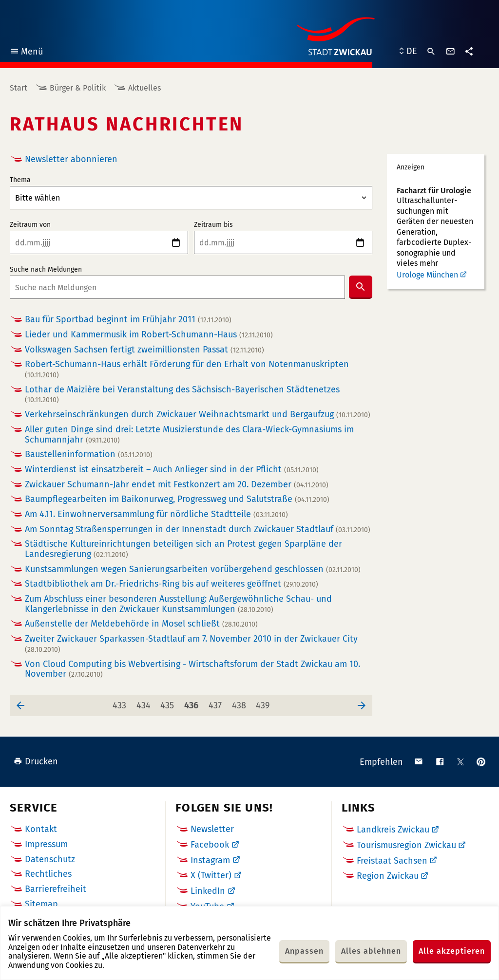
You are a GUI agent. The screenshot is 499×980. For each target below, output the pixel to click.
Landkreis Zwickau (393, 830)
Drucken (36, 761)
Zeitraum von (30, 225)
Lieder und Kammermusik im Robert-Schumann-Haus (149, 335)
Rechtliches (48, 874)
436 (193, 703)
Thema (20, 180)
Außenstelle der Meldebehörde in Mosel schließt (141, 624)
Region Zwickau (388, 876)
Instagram (210, 860)
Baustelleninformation (89, 454)
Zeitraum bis (213, 225)
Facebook (210, 845)
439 (264, 703)
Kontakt (41, 829)
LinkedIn (208, 891)
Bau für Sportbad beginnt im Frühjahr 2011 (128, 320)
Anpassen (304, 951)
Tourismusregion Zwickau (406, 845)
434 (145, 703)
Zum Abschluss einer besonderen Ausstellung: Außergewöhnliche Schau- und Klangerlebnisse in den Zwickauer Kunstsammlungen (178, 604)
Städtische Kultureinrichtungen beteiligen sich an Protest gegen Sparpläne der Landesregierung (183, 549)
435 (169, 703)
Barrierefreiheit (56, 889)
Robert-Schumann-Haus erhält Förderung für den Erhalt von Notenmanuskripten (187, 369)
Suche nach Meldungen (46, 270)
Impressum (46, 844)
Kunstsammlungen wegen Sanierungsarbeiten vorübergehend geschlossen (193, 569)
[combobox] (177, 287)
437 (217, 703)
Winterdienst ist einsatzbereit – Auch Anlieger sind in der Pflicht (172, 470)
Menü (26, 53)
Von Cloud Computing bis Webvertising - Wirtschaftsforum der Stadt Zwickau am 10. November (192, 669)
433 (121, 703)
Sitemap (41, 904)
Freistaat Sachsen (392, 861)
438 (241, 703)
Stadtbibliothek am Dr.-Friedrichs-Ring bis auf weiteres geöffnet (172, 584)
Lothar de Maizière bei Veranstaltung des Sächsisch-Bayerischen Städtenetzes (182, 395)
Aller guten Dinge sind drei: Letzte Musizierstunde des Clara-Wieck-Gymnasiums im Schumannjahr (189, 435)
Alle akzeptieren (452, 951)
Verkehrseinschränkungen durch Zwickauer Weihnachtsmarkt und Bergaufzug (198, 415)
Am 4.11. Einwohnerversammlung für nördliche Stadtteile (156, 514)
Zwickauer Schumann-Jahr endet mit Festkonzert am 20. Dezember (177, 485)
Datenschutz (50, 859)
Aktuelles (144, 88)
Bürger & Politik (78, 88)
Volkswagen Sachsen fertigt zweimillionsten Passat (144, 350)
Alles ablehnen (371, 951)
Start (19, 88)
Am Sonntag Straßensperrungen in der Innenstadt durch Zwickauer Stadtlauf (198, 529)
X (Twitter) (211, 875)
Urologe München (427, 275)
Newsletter (212, 829)
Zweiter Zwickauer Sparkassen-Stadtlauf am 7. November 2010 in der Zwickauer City (191, 644)
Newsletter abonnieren (71, 159)
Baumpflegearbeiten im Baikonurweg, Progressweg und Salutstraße (177, 499)
